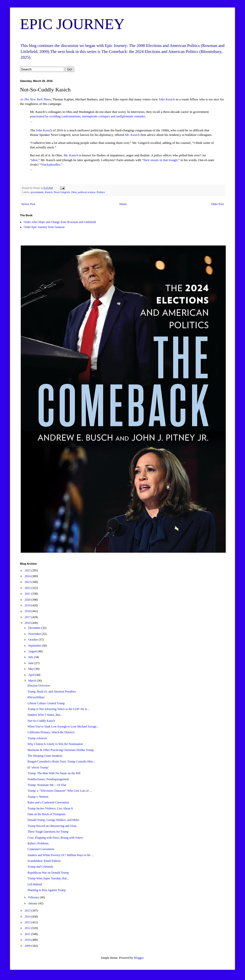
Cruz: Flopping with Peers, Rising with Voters (55, 838)
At (35, 99)
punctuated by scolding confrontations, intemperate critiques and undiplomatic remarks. (88, 116)
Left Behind (35, 884)
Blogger (139, 958)
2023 (28, 582)
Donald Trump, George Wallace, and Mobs (53, 820)
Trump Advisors (37, 738)
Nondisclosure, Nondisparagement (48, 779)
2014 (28, 917)
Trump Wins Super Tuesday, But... (48, 878)
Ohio (74, 192)
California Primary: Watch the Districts (51, 732)
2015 (28, 911)
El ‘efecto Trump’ (38, 767)
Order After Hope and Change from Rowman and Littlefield (60, 222)
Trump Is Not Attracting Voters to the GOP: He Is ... (59, 709)
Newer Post (28, 204)
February (34, 897)
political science (87, 192)
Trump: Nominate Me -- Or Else (47, 785)
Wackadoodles (51, 164)
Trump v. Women (38, 797)
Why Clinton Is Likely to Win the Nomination (55, 744)
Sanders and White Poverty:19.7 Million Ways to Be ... (60, 855)
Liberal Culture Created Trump (46, 703)
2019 (28, 605)
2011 (28, 934)
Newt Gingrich (62, 192)
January (33, 903)
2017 (28, 617)
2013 (28, 922)
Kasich (48, 192)
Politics (101, 192)
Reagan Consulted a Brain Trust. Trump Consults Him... (61, 761)
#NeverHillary (36, 697)
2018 (28, 611)
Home (123, 204)
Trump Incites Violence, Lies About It (50, 808)
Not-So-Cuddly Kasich (41, 721)
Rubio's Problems (38, 843)
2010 (28, 940)
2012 (28, 928)
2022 (28, 588)
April (32, 675)
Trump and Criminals (40, 867)
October (33, 640)
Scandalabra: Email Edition (44, 861)
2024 (28, 576)
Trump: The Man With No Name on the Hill (54, 773)
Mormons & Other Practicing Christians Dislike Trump (61, 750)
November (35, 634)
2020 (28, 600)
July (31, 657)
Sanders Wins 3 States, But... (45, 715)
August (33, 651)
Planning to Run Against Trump (47, 890)
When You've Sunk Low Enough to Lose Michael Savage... (63, 727)
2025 (28, 570)
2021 (28, 594)
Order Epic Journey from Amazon (44, 227)
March (32, 681)
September (35, 646)
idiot (34, 160)
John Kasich (167, 99)
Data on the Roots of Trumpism (46, 814)
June (31, 663)
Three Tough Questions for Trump (48, 832)
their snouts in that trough (160, 160)
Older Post (217, 204)
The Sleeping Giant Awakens (45, 756)
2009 (28, 946)
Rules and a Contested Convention (48, 802)
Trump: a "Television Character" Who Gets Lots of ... (60, 791)
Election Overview (39, 686)
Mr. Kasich (132, 135)
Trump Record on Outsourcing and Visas (52, 826)
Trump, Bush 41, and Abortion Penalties (52, 692)
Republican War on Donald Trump (48, 873)
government (37, 192)
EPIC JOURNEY (72, 24)
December (35, 628)
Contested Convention (41, 849)
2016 (28, 623)
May (31, 669)
